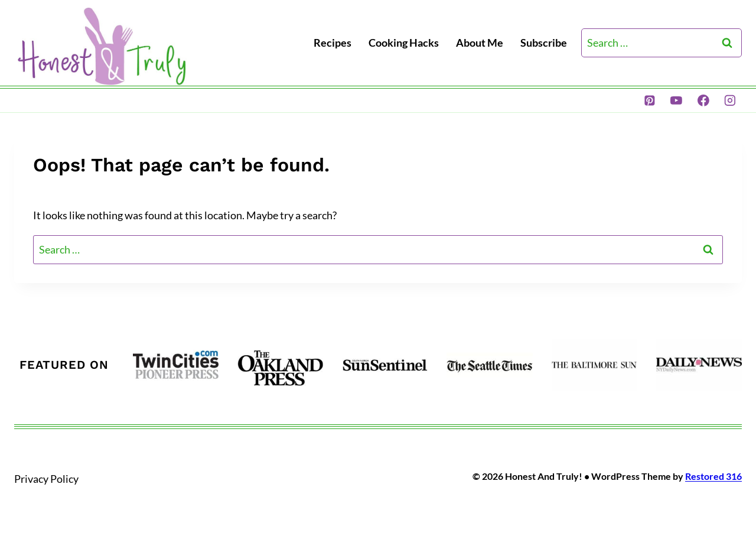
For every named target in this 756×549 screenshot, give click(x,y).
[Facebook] (703, 100)
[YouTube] (676, 100)
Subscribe (544, 43)
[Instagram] (730, 100)
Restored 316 (713, 476)
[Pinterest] (650, 100)
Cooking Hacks (404, 43)
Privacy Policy (46, 479)
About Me (480, 43)
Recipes (333, 43)
